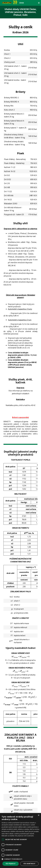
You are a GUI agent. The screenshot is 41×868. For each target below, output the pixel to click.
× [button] (39, 815)
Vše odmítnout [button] (29, 864)
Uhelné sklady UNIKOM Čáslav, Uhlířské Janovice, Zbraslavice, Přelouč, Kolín (20, 12)
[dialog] (20, 840)
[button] (20, 859)
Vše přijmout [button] (11, 864)
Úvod (22, 3)
